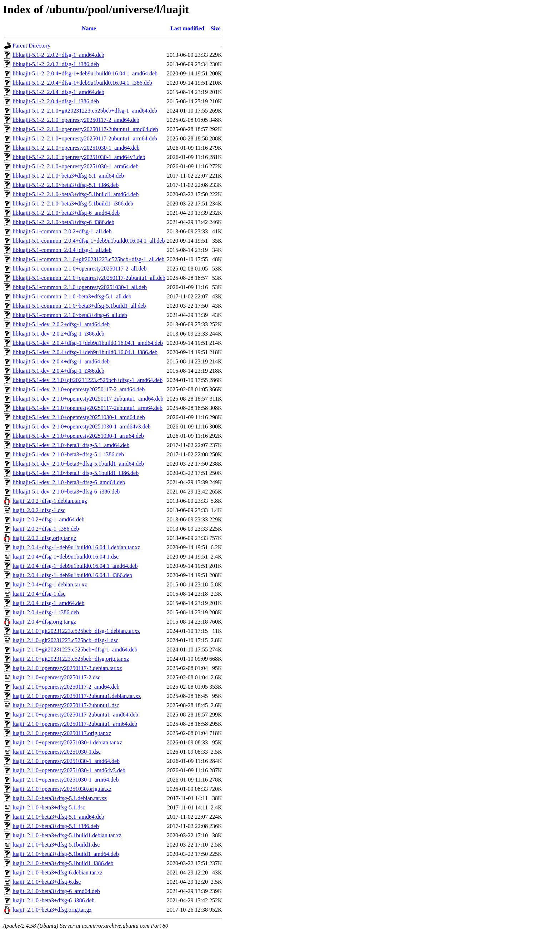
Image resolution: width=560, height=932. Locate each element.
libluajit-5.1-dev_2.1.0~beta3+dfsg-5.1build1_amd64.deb (78, 464)
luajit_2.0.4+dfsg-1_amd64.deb (48, 603)
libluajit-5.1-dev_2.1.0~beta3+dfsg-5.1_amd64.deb (71, 445)
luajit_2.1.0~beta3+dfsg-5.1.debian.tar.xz (60, 798)
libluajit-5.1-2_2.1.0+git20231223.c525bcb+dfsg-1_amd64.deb (85, 111)
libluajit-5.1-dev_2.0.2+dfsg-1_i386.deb (58, 334)
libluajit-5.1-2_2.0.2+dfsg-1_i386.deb (56, 64)
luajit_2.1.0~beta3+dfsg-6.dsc (47, 882)
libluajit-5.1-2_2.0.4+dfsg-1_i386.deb (56, 101)
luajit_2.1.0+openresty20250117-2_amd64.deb (66, 687)
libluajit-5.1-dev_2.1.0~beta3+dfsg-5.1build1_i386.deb (76, 473)
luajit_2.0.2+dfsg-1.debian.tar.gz (50, 501)
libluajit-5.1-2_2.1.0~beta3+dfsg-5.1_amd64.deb (68, 176)
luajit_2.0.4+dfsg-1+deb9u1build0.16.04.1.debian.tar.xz (76, 547)
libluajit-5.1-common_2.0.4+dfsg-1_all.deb (62, 250)
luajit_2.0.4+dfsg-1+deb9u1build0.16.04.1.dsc (66, 557)
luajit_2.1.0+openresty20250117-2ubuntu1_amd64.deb (75, 715)
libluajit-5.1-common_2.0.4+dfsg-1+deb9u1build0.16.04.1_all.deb (89, 241)
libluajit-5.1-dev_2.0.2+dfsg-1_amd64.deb (61, 324)
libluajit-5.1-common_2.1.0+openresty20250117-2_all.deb (79, 269)
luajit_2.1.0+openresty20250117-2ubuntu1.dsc (66, 705)
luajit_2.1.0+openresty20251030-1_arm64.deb (66, 780)
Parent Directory (31, 46)
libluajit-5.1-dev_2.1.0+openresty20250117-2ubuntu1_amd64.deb (88, 399)
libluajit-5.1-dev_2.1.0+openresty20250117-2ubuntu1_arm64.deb (87, 408)
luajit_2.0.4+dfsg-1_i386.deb (46, 612)
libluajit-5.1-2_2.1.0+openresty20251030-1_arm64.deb (76, 166)
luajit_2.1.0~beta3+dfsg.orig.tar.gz (52, 910)
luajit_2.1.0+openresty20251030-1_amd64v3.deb (69, 770)
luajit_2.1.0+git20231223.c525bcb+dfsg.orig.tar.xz (71, 659)
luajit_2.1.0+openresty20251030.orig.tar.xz (62, 789)
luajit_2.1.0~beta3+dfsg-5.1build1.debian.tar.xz (67, 835)
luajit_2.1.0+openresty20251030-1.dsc (57, 752)
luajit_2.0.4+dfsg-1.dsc (39, 594)
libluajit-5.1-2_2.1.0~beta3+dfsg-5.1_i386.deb (66, 185)
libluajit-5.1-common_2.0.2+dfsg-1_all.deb (62, 231)
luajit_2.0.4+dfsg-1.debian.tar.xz (50, 584)
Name (89, 28)
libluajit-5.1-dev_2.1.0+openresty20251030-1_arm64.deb (78, 436)
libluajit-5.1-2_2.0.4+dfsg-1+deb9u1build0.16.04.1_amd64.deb (85, 73)
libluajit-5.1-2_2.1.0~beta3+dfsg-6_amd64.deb (66, 213)
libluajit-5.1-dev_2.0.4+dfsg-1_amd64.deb (61, 361)
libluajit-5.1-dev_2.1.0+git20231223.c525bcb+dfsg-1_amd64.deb (87, 380)
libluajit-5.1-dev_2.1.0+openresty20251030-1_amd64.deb (79, 417)
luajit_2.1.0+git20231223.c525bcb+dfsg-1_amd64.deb (75, 650)
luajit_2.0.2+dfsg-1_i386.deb (46, 529)
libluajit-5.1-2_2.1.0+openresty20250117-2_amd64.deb (76, 120)
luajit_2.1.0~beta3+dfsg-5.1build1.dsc (56, 845)
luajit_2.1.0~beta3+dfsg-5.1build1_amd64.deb (66, 854)
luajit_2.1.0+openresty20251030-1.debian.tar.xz (67, 742)
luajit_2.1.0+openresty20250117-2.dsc (56, 677)
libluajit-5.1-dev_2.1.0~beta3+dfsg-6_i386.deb (66, 492)
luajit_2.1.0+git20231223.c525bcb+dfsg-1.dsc (65, 640)
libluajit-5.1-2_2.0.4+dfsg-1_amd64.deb (58, 92)
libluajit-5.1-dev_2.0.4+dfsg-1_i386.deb (58, 371)
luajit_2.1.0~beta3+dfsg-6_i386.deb (54, 900)
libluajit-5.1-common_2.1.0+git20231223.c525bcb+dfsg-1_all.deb (89, 259)
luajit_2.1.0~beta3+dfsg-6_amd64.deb (56, 891)
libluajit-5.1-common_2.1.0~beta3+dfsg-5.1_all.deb (72, 296)
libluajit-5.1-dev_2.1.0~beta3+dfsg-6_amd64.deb (69, 482)
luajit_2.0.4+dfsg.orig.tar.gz (44, 622)
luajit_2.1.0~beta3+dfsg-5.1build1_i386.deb (63, 863)
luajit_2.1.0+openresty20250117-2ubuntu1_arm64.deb (75, 724)
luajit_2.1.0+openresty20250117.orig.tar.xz (62, 733)
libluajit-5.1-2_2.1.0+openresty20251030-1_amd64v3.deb (79, 157)
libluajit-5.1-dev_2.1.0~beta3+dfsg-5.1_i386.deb (68, 454)
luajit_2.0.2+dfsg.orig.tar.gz (44, 538)
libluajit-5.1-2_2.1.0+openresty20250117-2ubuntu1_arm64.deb (85, 138)
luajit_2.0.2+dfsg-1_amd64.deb (48, 519)
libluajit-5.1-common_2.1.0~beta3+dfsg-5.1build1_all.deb (79, 306)
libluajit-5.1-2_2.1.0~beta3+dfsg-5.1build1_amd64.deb (76, 194)
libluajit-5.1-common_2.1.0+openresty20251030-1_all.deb (80, 287)
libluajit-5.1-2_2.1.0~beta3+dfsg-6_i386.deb (63, 222)
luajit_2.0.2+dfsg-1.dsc (39, 510)
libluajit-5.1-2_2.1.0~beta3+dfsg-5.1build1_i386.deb (73, 204)
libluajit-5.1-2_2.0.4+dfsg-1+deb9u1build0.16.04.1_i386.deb (82, 83)
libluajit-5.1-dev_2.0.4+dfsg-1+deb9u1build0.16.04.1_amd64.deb (88, 343)
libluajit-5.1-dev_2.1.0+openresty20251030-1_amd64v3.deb (82, 427)
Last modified (187, 28)
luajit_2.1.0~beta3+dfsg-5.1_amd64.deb (58, 817)
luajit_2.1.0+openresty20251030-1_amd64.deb (66, 761)
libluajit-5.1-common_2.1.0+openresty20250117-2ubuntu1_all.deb (89, 278)
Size (216, 28)
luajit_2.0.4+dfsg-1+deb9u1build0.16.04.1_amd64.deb (75, 566)
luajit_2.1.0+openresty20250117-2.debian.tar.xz (67, 668)
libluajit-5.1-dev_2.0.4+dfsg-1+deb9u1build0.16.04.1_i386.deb (85, 352)
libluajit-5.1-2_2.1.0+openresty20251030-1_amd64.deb (76, 148)
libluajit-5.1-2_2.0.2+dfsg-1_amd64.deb (58, 55)
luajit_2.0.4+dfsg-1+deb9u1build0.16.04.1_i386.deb (72, 575)
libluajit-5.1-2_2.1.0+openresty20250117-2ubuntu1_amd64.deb (85, 129)
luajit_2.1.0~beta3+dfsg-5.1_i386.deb (56, 826)
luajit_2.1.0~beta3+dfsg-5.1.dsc (49, 807)
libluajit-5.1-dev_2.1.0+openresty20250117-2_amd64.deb (79, 389)
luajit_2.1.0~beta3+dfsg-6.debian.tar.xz (57, 872)
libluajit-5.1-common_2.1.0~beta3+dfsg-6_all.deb (70, 315)
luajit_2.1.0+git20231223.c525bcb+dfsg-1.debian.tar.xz (76, 631)
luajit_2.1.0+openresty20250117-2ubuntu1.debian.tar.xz (77, 696)
